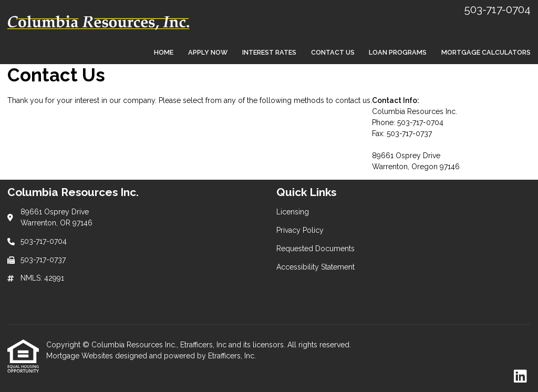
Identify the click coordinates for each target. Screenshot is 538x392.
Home (164, 52)
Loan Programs (398, 52)
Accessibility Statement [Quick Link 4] (315, 267)
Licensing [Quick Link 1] (293, 212)
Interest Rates (269, 52)
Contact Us (333, 52)
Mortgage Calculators (486, 52)
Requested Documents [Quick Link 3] (315, 249)
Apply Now (208, 52)
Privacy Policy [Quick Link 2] (300, 230)
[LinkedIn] (520, 377)
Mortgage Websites (81, 356)
